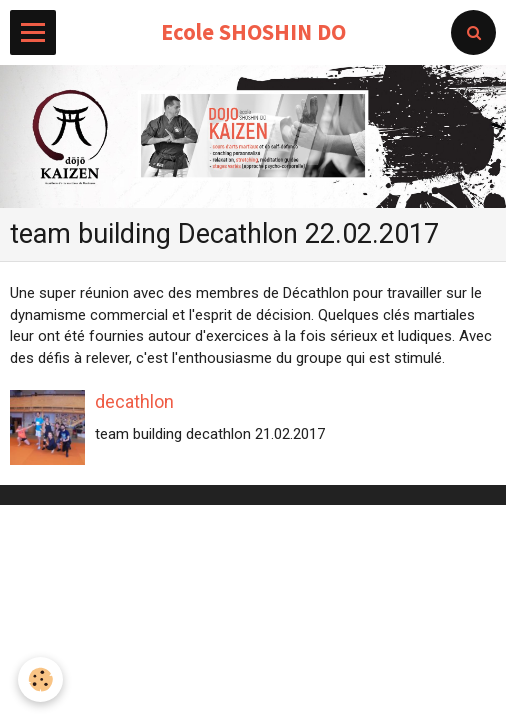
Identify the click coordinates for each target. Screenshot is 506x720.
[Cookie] (40, 679)
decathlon (134, 401)
